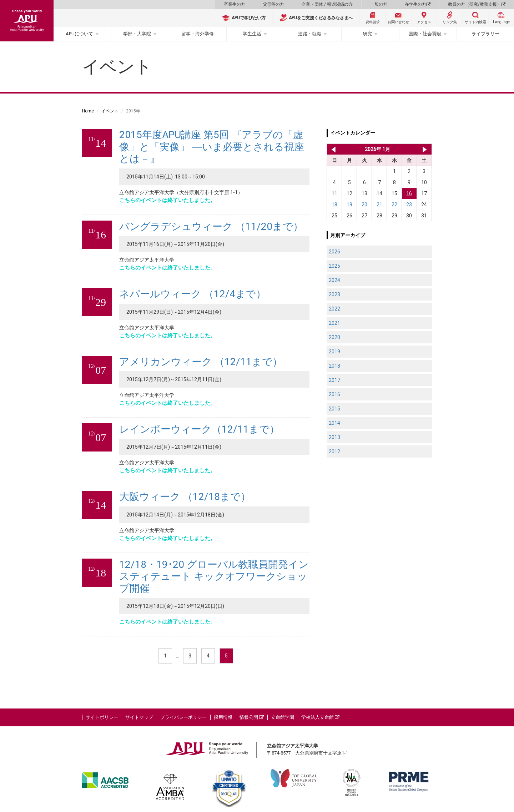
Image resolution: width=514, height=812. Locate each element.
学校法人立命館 (320, 717)
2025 (334, 266)
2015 (334, 409)
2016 (334, 394)
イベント (110, 111)
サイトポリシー (102, 717)
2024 (334, 280)
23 (409, 205)
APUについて (79, 34)
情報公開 (252, 717)
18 (334, 205)
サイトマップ (139, 717)
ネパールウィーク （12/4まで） (193, 294)
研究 (367, 34)
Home (88, 111)
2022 (334, 309)
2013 (334, 437)
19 (349, 205)
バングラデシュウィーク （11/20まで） (211, 226)
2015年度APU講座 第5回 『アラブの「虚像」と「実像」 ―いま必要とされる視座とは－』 (212, 147)
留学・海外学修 (198, 34)
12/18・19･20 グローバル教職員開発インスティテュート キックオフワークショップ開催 (214, 576)
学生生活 (252, 34)
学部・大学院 (137, 34)
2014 (334, 423)
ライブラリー (485, 34)
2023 (334, 294)
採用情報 (223, 717)
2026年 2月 (425, 149)
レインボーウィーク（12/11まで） (199, 429)
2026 (334, 252)
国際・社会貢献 (425, 34)
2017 (334, 380)
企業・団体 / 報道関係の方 (327, 4)
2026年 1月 (377, 149)
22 (394, 205)
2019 (334, 352)
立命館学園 (283, 717)
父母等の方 (273, 4)
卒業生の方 (235, 4)
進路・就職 (310, 34)
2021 (334, 323)
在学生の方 (418, 4)
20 (364, 205)
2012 (334, 452)
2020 (334, 337)
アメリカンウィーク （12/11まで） (201, 362)
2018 (334, 366)
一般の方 (379, 4)
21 (379, 205)
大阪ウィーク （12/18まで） (185, 497)
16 (409, 193)
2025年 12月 (332, 149)
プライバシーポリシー (183, 717)
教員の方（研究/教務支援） (477, 4)
